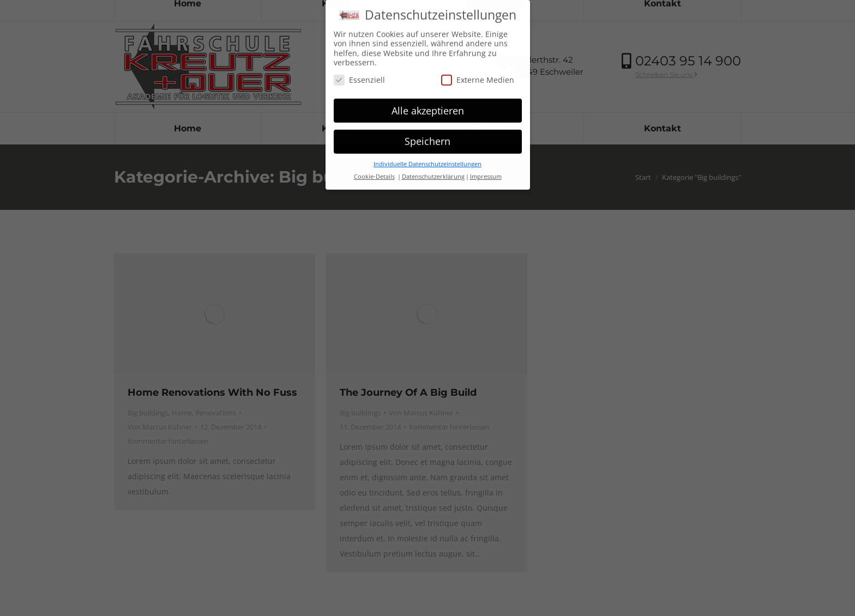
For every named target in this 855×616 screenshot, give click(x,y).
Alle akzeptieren (428, 109)
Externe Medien (478, 78)
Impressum (486, 175)
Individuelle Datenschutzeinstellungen (427, 162)
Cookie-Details (374, 175)
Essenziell (359, 78)
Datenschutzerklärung (433, 175)
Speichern (427, 140)
